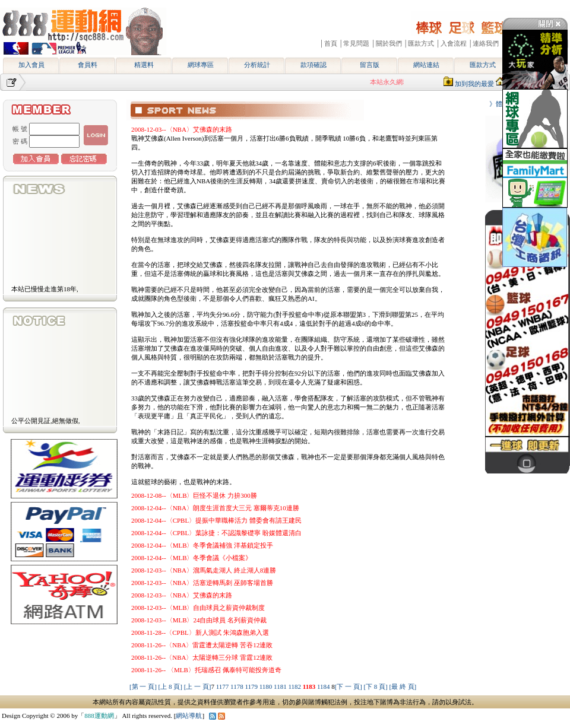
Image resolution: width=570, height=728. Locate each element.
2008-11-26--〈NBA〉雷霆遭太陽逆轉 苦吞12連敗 (202, 645)
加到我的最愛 (474, 84)
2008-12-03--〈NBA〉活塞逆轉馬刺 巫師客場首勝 (202, 583)
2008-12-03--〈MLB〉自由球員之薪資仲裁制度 (198, 608)
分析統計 (257, 65)
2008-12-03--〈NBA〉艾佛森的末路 (182, 129)
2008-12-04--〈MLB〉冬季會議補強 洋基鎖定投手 (202, 545)
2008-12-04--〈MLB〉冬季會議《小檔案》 (192, 558)
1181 (281, 686)
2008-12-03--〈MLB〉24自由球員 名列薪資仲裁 (199, 620)
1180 (267, 686)
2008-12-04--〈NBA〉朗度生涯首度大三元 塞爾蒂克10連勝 (215, 508)
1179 (252, 686)
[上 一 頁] (198, 686)
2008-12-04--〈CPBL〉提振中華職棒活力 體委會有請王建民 (216, 520)
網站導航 (189, 716)
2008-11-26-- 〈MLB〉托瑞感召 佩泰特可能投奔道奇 (206, 670)
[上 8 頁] (170, 686)
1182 (295, 686)
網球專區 (201, 65)
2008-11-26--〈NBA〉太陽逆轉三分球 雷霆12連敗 (202, 657)
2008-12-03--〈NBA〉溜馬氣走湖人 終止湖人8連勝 (204, 570)
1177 (223, 686)
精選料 (144, 65)
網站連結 (426, 65)
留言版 (370, 65)
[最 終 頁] (403, 686)
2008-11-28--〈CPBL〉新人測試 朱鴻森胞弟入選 (200, 632)
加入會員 (31, 65)
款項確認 (313, 65)
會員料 (88, 65)
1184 (324, 686)
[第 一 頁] (143, 686)
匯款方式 (483, 65)
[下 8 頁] (375, 686)
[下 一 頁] (349, 686)
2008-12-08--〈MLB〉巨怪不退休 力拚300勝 (194, 495)
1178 (237, 686)
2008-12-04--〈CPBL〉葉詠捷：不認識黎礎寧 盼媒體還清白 (216, 533)
